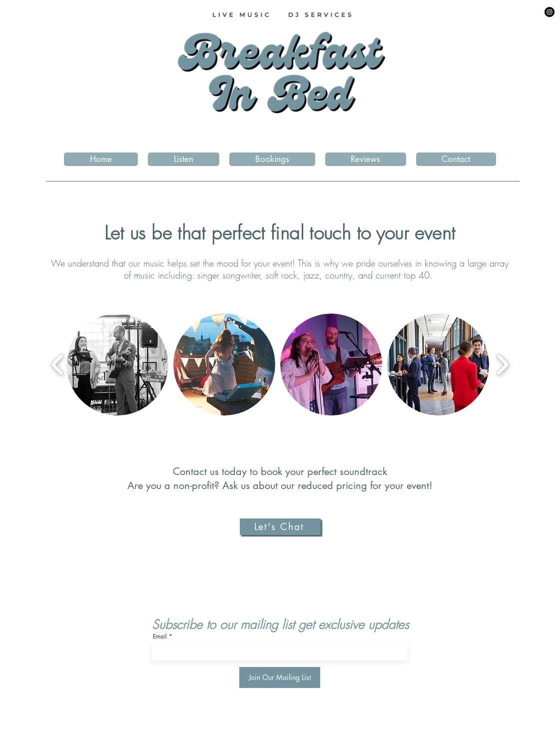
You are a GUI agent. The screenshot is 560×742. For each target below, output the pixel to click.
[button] (272, 159)
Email (160, 636)
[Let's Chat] (280, 527)
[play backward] (58, 364)
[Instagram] (550, 12)
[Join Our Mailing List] (280, 677)
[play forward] (502, 364)
